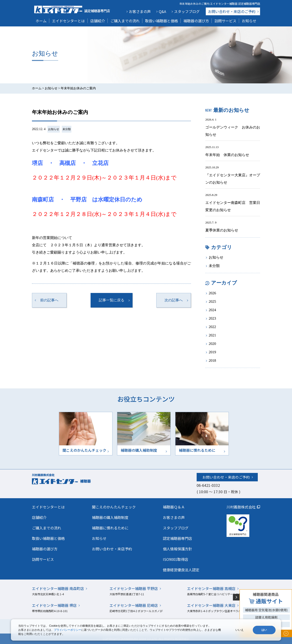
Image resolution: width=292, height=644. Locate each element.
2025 (212, 301)
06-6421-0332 (208, 485)
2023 (212, 318)
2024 (212, 310)
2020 (212, 344)
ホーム (41, 21)
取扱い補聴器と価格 (162, 21)
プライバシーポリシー (68, 630)
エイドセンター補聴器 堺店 (54, 605)
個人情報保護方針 (177, 549)
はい (264, 630)
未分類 (67, 129)
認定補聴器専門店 (177, 538)
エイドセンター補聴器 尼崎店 (134, 605)
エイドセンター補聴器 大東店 (211, 605)
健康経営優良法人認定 (181, 570)
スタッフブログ (187, 11)
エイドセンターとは (68, 21)
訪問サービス (225, 21)
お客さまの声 (140, 11)
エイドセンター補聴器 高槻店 (211, 588)
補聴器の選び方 (196, 21)
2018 (212, 360)
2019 (212, 352)
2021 (212, 335)
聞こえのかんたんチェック (114, 507)
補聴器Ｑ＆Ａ (174, 507)
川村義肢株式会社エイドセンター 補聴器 (71, 479)
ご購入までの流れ (125, 21)
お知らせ (249, 21)
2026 (212, 293)
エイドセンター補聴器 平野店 (134, 588)
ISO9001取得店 (176, 559)
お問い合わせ (232, 11)
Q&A (162, 11)
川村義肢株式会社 (241, 507)
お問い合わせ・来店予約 (112, 549)
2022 (212, 327)
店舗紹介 (98, 21)
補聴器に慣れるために (110, 528)
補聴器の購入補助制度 (110, 517)
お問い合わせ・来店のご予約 (226, 477)
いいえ (240, 630)
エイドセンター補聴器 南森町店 (58, 588)
